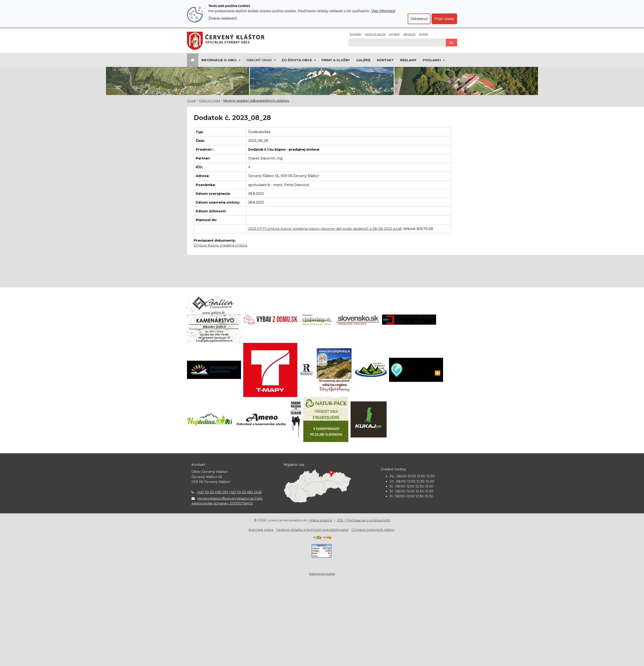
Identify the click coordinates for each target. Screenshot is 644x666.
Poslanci (432, 60)
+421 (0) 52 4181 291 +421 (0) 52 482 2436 (229, 492)
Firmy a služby (336, 60)
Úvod (191, 101)
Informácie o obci (219, 60)
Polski (424, 34)
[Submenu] (239, 60)
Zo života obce (297, 60)
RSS (341, 520)
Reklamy (408, 60)
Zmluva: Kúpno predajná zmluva (220, 245)
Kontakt (356, 34)
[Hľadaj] (397, 42)
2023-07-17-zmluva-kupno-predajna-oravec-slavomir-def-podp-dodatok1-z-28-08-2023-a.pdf (325, 229)
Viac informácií (383, 11)
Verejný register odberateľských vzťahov (256, 101)
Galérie (363, 60)
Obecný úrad (259, 60)
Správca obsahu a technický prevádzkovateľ (312, 530)
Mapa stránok (321, 520)
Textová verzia (375, 34)
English (395, 34)
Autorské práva (261, 530)
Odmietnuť (419, 19)
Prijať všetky (444, 19)
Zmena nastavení (223, 18)
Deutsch (410, 34)
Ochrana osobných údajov (373, 530)
